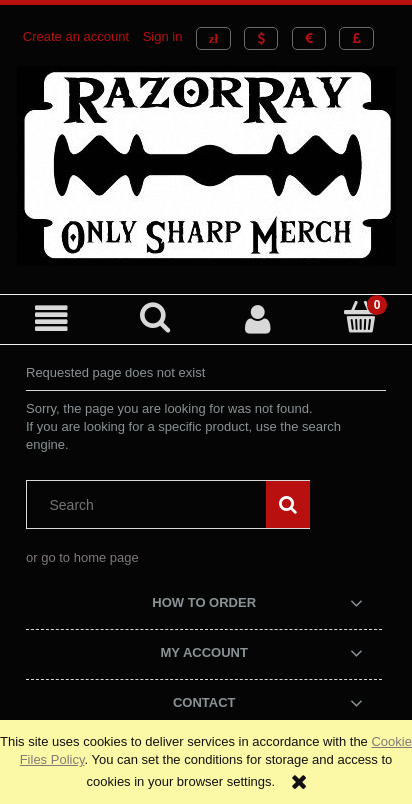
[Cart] (360, 317)
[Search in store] (151, 505)
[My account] (257, 318)
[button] (51, 318)
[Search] (154, 317)
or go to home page (82, 557)
